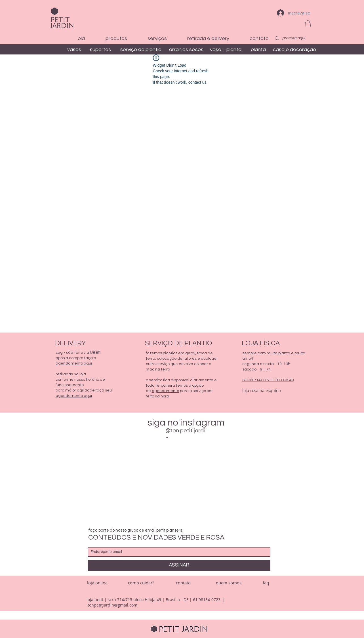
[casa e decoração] (294, 50)
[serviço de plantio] (141, 50)
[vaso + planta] (226, 50)
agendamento (165, 391)
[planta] (258, 50)
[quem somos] (229, 583)
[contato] (183, 583)
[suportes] (101, 50)
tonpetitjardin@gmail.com (112, 605)
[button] (308, 24)
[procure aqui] (294, 38)
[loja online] (97, 583)
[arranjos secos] (186, 50)
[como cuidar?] (141, 583)
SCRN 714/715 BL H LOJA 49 (268, 380)
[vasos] (74, 50)
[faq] (266, 583)
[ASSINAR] (179, 565)
